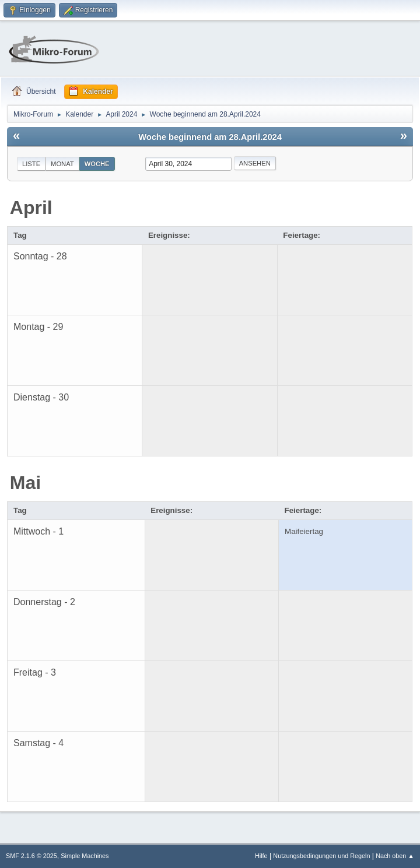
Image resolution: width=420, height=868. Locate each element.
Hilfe (261, 856)
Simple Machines (85, 856)
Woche (97, 164)
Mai (25, 483)
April (31, 208)
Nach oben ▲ (395, 856)
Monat (62, 164)
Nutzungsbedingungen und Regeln (321, 856)
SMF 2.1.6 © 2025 (32, 856)
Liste (31, 164)
